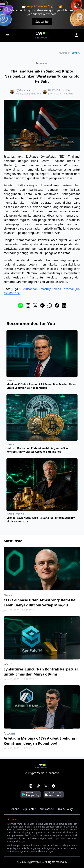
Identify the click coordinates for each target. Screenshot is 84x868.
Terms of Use (46, 809)
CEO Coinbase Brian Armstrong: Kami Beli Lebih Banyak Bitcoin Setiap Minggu (41, 603)
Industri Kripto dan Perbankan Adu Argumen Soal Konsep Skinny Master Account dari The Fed (38, 450)
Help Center (28, 809)
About (15, 809)
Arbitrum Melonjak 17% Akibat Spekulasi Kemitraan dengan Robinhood (40, 741)
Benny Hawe (25, 90)
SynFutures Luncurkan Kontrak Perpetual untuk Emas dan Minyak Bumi (41, 672)
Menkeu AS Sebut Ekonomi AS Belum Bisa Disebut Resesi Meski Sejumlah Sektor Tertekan (42, 386)
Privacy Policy (65, 809)
